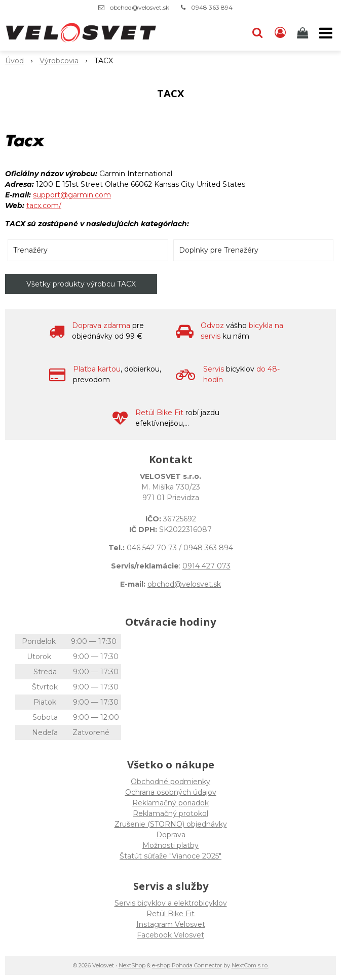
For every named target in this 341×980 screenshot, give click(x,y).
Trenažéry (30, 250)
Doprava (171, 835)
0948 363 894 (212, 7)
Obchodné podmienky (170, 782)
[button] (257, 33)
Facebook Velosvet (170, 935)
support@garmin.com (72, 195)
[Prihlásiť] (280, 33)
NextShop (132, 965)
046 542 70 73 (152, 548)
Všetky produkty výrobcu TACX (81, 284)
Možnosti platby (170, 845)
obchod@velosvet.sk (140, 7)
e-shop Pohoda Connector (187, 965)
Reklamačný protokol (170, 813)
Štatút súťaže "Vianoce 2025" (170, 856)
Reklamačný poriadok (170, 803)
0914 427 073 (206, 566)
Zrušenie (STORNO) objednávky (171, 824)
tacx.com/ (44, 206)
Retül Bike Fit (170, 914)
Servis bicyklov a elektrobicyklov (171, 903)
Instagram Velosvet (171, 924)
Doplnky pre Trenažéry (219, 250)
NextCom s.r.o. (250, 965)
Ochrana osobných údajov (171, 792)
